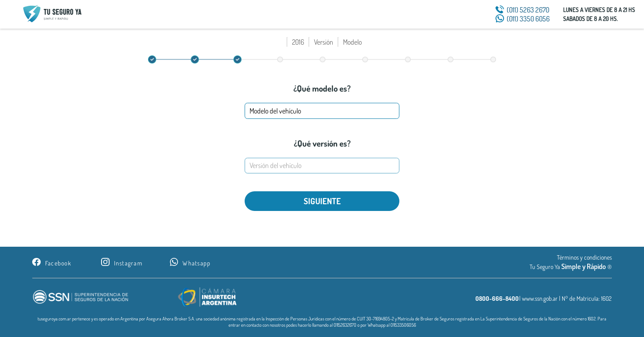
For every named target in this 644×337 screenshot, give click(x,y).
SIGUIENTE (322, 201)
